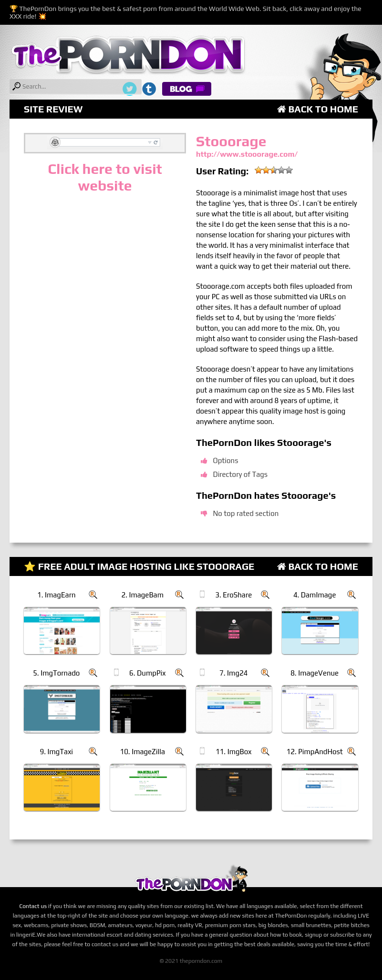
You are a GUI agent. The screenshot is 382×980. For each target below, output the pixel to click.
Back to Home (318, 109)
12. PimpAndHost (315, 752)
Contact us (33, 906)
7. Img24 (233, 673)
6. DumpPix (147, 673)
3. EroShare (233, 595)
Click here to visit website (105, 177)
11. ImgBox (233, 752)
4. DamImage (315, 595)
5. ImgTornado (56, 673)
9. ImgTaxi (56, 752)
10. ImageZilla (142, 752)
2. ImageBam (142, 595)
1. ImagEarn (57, 595)
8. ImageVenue (315, 673)
